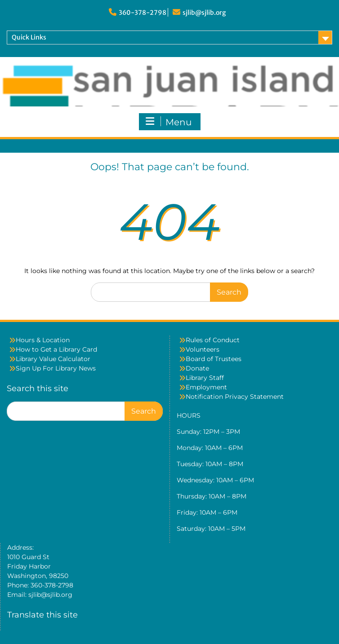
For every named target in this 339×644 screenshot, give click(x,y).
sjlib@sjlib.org (204, 13)
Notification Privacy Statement (235, 397)
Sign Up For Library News (56, 368)
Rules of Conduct (213, 340)
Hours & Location (43, 340)
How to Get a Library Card (56, 349)
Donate (197, 368)
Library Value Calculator (53, 359)
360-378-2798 (143, 13)
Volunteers (203, 349)
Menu (169, 122)
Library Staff (205, 378)
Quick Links (29, 37)
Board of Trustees (214, 359)
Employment (206, 387)
